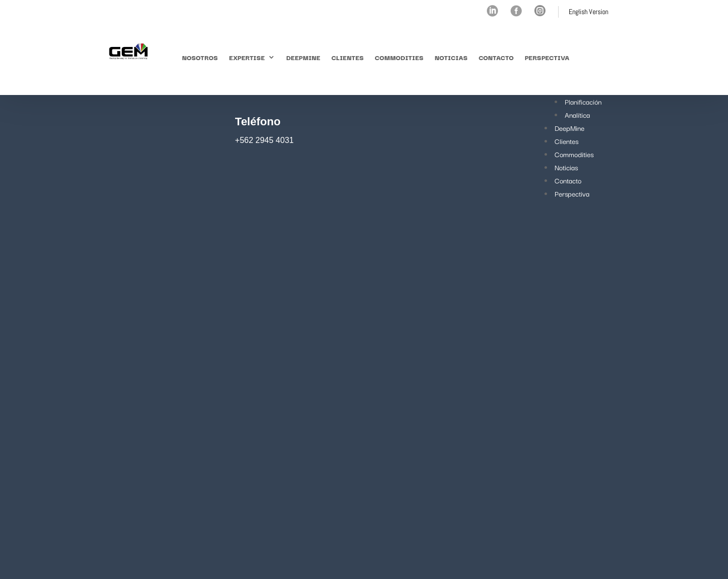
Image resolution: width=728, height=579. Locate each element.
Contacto (496, 57)
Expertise (247, 57)
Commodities (399, 57)
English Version (588, 12)
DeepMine (303, 57)
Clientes (348, 57)
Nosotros (200, 57)
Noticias (451, 57)
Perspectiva (547, 57)
